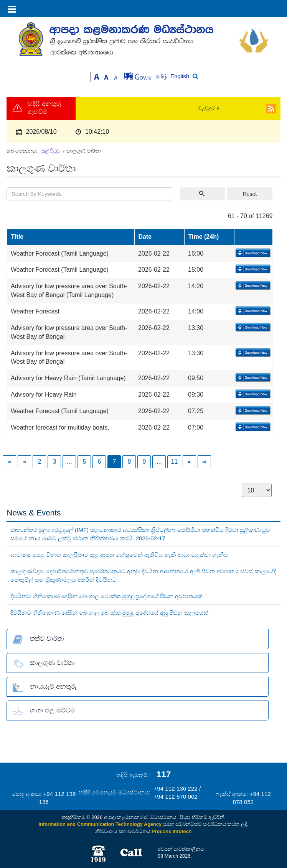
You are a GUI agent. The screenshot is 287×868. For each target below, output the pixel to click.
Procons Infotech (172, 831)
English (180, 76)
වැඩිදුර (206, 108)
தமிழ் (162, 76)
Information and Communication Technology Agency (100, 824)
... (69, 462)
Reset (250, 194)
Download (252, 253)
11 (174, 462)
